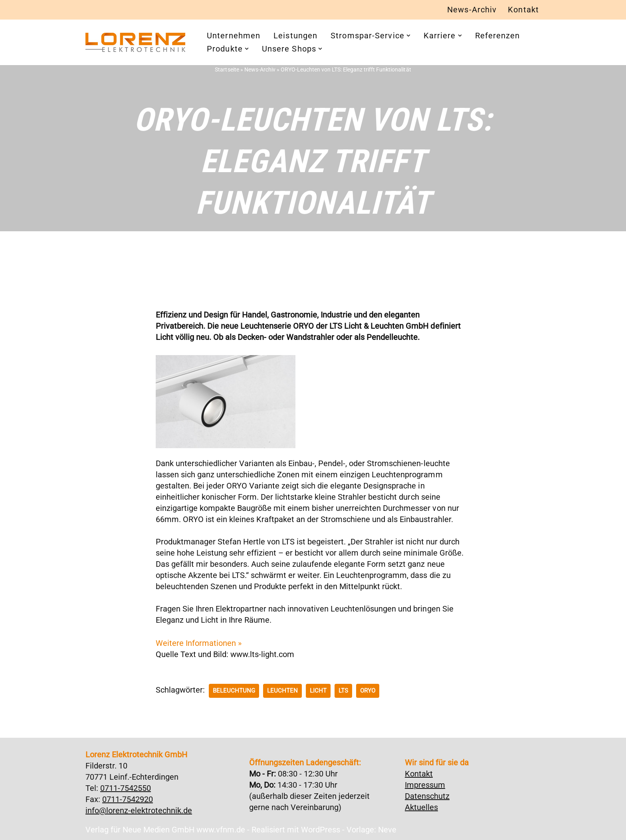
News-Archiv (472, 10)
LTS (343, 691)
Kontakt (523, 10)
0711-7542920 (128, 799)
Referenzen (498, 36)
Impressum (425, 785)
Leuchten (282, 691)
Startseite (227, 70)
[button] (408, 36)
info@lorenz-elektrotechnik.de (139, 810)
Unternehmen (234, 36)
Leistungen (295, 36)
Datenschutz (427, 796)
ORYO (368, 691)
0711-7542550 (126, 788)
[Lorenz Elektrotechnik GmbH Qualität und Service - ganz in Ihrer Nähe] (135, 42)
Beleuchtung (234, 691)
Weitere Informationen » (199, 643)
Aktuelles (421, 807)
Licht (318, 691)
